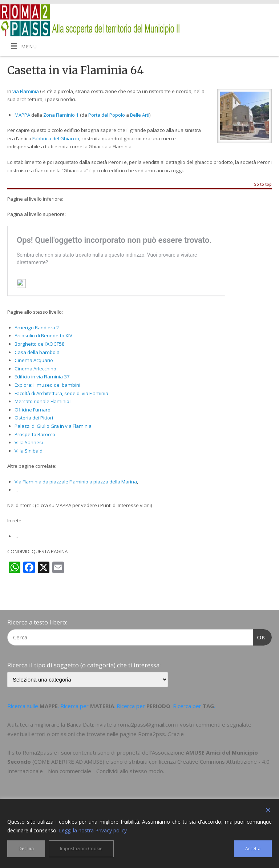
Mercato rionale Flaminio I (43, 401)
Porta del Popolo (107, 115)
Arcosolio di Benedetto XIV (43, 335)
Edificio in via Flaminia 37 (42, 377)
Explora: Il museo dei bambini (47, 385)
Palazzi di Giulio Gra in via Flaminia (53, 426)
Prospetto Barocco (35, 434)
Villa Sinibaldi (29, 451)
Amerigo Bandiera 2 (37, 327)
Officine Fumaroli (34, 410)
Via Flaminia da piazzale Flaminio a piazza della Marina (76, 482)
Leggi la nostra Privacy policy (93, 830)
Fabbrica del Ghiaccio (56, 138)
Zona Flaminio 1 (61, 115)
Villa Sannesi (29, 442)
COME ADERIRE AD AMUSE (68, 761)
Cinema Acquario (34, 360)
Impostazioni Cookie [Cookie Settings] (81, 849)
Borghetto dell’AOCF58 (40, 344)
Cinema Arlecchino (35, 369)
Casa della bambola (37, 352)
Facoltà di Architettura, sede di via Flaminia (61, 393)
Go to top (263, 185)
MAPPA (22, 115)
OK (259, 636)
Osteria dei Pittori (34, 418)
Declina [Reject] (26, 849)
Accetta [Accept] (253, 849)
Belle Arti (140, 115)
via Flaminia (26, 91)
